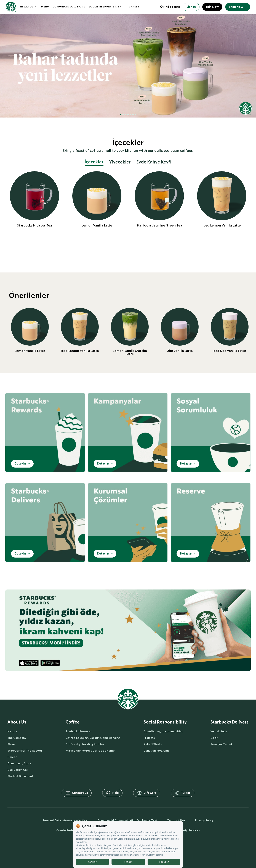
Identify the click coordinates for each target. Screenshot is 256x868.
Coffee (73, 722)
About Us (17, 722)
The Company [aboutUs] (17, 738)
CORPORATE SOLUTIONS (69, 7)
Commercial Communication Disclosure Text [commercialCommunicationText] (127, 820)
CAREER (134, 7)
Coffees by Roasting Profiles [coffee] (85, 744)
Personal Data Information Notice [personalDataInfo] (65, 820)
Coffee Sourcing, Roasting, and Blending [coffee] (93, 738)
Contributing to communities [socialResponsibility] (163, 731)
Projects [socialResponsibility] (149, 738)
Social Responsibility (165, 722)
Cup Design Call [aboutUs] (18, 770)
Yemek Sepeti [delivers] (220, 731)
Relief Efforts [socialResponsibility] (153, 744)
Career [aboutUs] (12, 757)
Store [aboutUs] (11, 744)
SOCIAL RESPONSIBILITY (105, 7)
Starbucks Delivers (230, 722)
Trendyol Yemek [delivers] (222, 744)
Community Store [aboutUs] (19, 763)
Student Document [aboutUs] (20, 776)
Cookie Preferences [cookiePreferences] (70, 830)
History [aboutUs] (12, 731)
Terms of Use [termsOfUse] (176, 820)
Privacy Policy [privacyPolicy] (204, 820)
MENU (45, 7)
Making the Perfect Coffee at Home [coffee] (90, 751)
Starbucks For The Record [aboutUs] (25, 751)
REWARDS (27, 7)
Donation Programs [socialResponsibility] (156, 751)
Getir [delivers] (214, 738)
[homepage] (11, 7)
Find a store (172, 7)
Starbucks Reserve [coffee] (78, 731)
